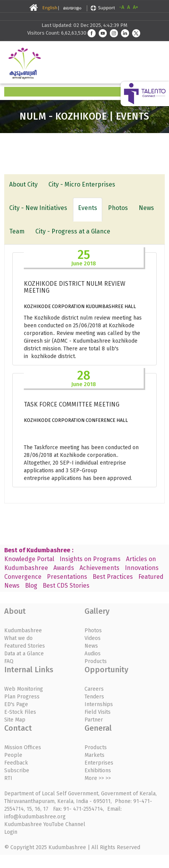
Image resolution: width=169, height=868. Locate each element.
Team (17, 231)
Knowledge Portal (29, 559)
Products (96, 661)
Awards (64, 568)
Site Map (15, 720)
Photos (118, 208)
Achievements (99, 568)
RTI (8, 778)
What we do (18, 638)
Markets (94, 755)
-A (122, 7)
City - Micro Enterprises (82, 184)
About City (23, 184)
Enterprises (99, 763)
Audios (93, 654)
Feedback (16, 763)
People (13, 755)
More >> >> (98, 778)
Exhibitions (98, 771)
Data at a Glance (24, 654)
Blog (31, 586)
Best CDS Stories (66, 586)
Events (88, 208)
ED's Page (16, 704)
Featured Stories (25, 646)
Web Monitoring (24, 689)
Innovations (142, 568)
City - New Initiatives (38, 208)
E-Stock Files (20, 712)
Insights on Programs (90, 559)
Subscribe (17, 771)
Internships (99, 704)
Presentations (67, 577)
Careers (94, 689)
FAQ (9, 661)
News (146, 208)
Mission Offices (23, 747)
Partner (94, 720)
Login (11, 832)
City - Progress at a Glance (73, 231)
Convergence (23, 577)
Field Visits (98, 712)
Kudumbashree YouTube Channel (45, 824)
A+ (136, 7)
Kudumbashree (23, 631)
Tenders (94, 697)
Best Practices (113, 577)
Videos (93, 638)
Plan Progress (22, 697)
